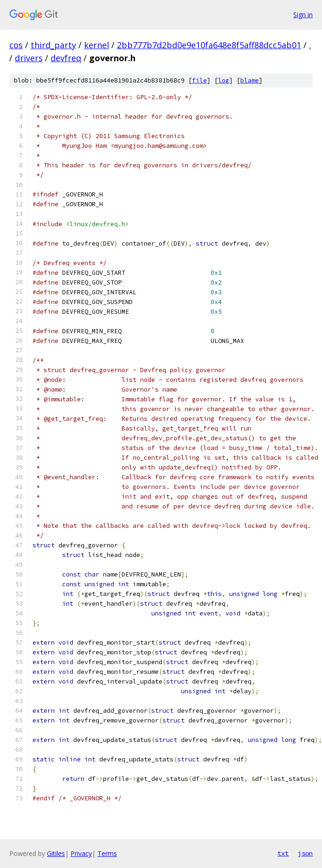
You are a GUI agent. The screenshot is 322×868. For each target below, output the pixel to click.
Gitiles (56, 853)
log (224, 80)
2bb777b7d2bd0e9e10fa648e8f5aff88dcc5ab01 (209, 45)
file (200, 80)
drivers (29, 58)
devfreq (66, 58)
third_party (53, 45)
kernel (97, 45)
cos (16, 45)
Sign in (303, 15)
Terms (107, 853)
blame (250, 80)
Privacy (81, 853)
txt (283, 853)
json (305, 853)
